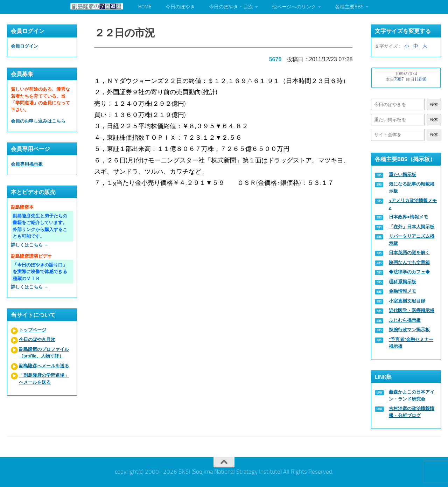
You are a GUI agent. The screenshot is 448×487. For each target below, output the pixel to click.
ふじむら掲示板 (405, 320)
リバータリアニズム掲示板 (412, 240)
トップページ (33, 330)
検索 (434, 105)
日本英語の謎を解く (409, 253)
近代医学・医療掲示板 (412, 310)
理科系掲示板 (402, 282)
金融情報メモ (402, 291)
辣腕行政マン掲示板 (409, 330)
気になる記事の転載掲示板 (412, 187)
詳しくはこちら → (30, 245)
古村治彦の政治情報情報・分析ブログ (412, 412)
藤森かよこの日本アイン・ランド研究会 (412, 395)
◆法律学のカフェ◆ (409, 272)
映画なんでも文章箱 (409, 262)
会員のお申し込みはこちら (38, 121)
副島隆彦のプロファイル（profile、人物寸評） (44, 353)
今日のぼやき (180, 7)
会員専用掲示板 (27, 164)
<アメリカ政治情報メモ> (413, 204)
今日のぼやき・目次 (231, 7)
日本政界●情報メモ (408, 217)
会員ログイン (24, 46)
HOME (145, 7)
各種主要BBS (349, 7)
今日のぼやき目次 (37, 339)
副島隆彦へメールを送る (44, 366)
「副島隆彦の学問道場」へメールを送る (44, 379)
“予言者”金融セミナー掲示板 (411, 343)
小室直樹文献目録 (407, 301)
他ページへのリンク (294, 7)
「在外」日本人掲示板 (412, 227)
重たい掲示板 (402, 175)
